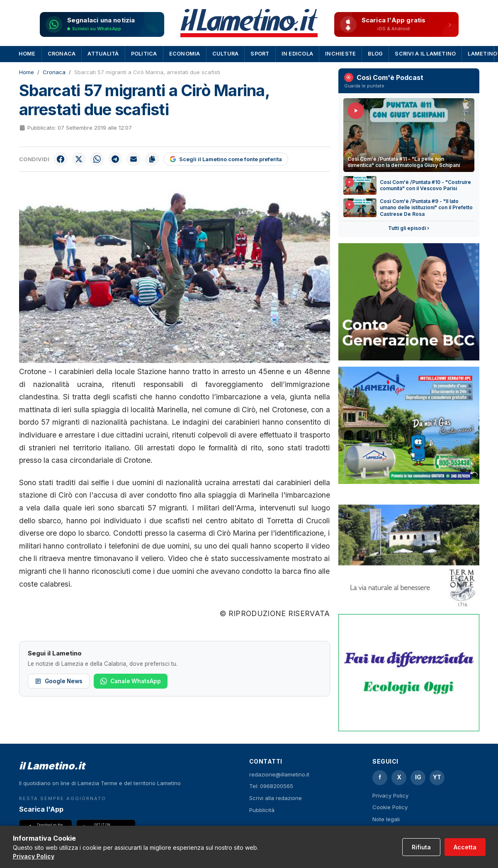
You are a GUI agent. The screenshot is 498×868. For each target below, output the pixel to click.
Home (27, 54)
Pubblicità (262, 810)
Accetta (465, 847)
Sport (260, 54)
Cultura (226, 54)
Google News (59, 682)
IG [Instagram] (418, 777)
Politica (144, 54)
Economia (185, 54)
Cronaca (62, 54)
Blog (375, 54)
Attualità (103, 54)
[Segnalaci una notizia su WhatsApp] (102, 24)
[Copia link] (156, 160)
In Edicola (298, 54)
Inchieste (340, 54)
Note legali (386, 819)
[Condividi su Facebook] (61, 160)
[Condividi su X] (80, 160)
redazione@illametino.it (279, 774)
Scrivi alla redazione (276, 798)
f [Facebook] (380, 777)
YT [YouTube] (437, 777)
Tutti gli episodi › (409, 228)
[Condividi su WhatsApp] (99, 160)
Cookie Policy (390, 807)
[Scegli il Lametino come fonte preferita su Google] (230, 160)
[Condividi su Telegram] (118, 160)
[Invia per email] (137, 160)
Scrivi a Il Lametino (425, 54)
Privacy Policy (390, 795)
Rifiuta (421, 847)
